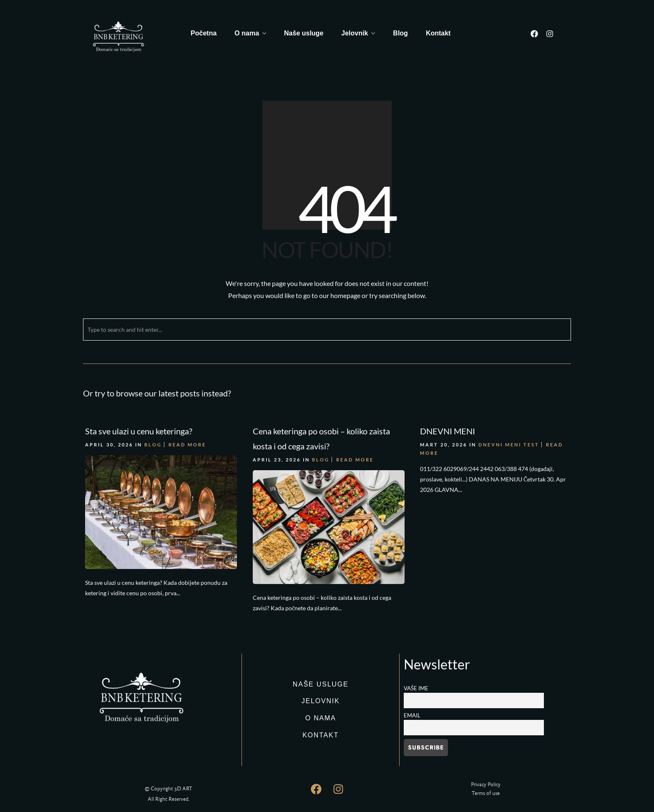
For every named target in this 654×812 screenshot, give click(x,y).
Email (412, 716)
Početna (204, 33)
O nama (247, 33)
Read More (187, 445)
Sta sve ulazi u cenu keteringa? (139, 431)
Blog (400, 33)
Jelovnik (355, 33)
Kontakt (438, 33)
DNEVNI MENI (448, 431)
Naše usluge (304, 33)
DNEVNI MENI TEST (509, 445)
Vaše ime (416, 688)
